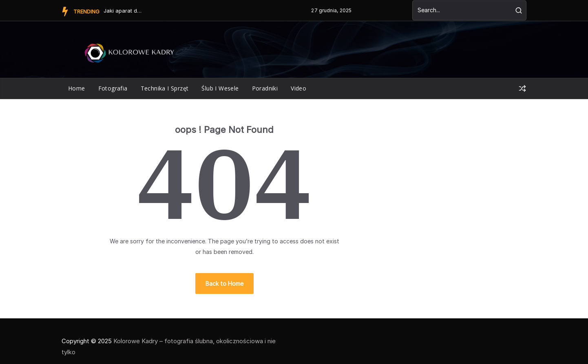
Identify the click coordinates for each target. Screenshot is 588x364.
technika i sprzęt (165, 88)
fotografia (113, 88)
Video (298, 88)
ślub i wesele (220, 88)
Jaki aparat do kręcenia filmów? (124, 11)
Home (77, 88)
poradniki (265, 88)
